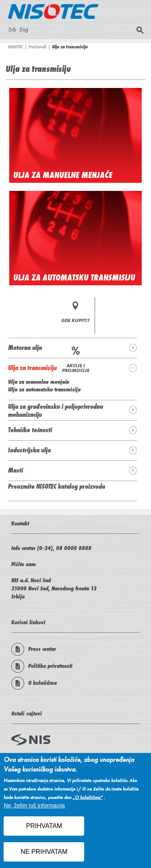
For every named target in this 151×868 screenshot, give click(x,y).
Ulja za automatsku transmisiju (74, 278)
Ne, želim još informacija (34, 809)
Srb (12, 29)
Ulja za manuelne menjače (63, 175)
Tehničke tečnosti (30, 430)
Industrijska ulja (29, 450)
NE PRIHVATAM (44, 855)
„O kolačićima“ (88, 801)
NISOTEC (16, 47)
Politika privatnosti (42, 666)
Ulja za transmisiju (32, 368)
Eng (24, 29)
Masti (16, 470)
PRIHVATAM (44, 829)
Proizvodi (37, 47)
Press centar (34, 649)
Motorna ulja (25, 347)
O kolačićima (34, 683)
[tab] (72, 348)
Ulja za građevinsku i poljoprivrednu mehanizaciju (56, 410)
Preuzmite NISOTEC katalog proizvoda (57, 486)
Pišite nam (24, 564)
